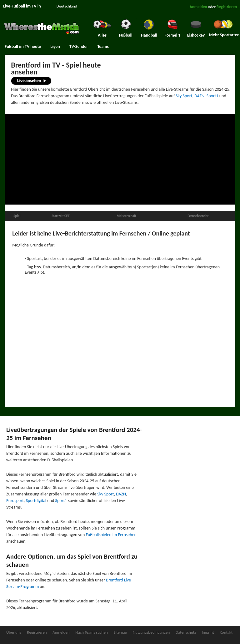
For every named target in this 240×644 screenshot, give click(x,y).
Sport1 (212, 96)
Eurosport (15, 501)
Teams (103, 46)
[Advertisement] (120, 160)
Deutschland (67, 6)
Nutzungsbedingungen (151, 632)
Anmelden (198, 7)
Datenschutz (186, 632)
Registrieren (227, 7)
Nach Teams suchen (92, 632)
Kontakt (226, 632)
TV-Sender (79, 46)
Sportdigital (36, 501)
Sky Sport (184, 96)
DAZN (199, 96)
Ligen (55, 46)
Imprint (208, 632)
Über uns (14, 632)
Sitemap (120, 632)
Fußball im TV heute (23, 46)
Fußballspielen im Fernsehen (111, 535)
